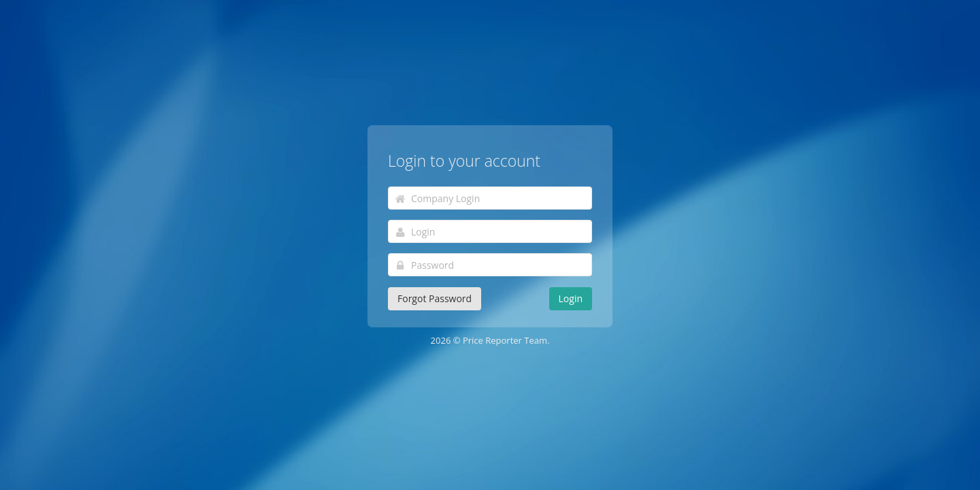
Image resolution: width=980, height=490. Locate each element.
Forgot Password (435, 298)
